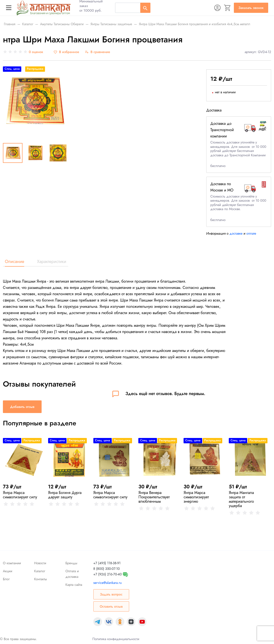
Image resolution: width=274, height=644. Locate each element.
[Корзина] (228, 8)
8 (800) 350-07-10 (107, 569)
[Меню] (9, 8)
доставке (236, 233)
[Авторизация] (217, 8)
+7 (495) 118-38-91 (107, 563)
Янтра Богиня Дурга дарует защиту (65, 495)
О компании (12, 563)
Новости (40, 563)
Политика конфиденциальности (116, 639)
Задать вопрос (111, 594)
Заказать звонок (251, 8)
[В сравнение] (97, 52)
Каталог (40, 571)
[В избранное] (66, 52)
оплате (251, 233)
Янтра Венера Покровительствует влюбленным (154, 497)
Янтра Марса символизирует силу (20, 495)
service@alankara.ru (107, 583)
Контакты (41, 579)
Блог (6, 579)
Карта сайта (74, 585)
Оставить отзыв (111, 606)
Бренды (71, 563)
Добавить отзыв (22, 407)
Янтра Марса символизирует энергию (196, 497)
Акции (8, 571)
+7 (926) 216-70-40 (108, 574)
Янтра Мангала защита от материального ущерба (241, 499)
